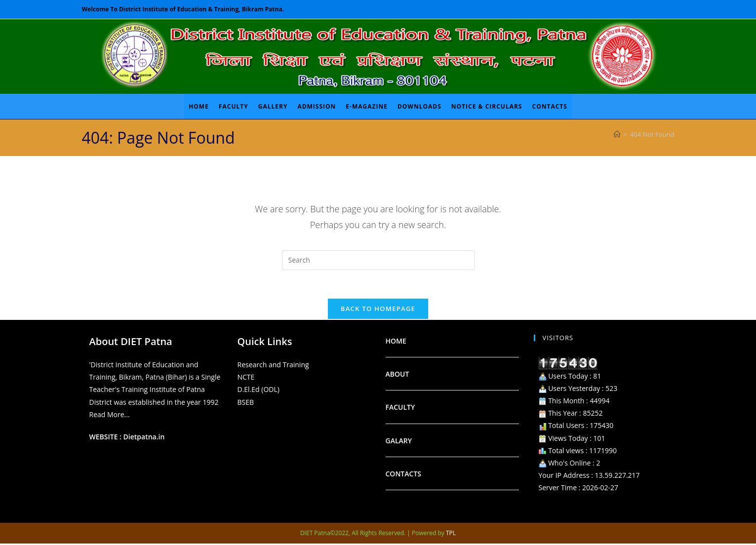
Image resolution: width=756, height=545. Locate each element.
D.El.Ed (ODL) (259, 391)
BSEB (246, 403)
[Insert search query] (378, 260)
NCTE (246, 378)
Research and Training (273, 366)
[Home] (617, 134)
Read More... (110, 415)
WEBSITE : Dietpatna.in (127, 438)
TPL (451, 534)
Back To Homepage (378, 310)
